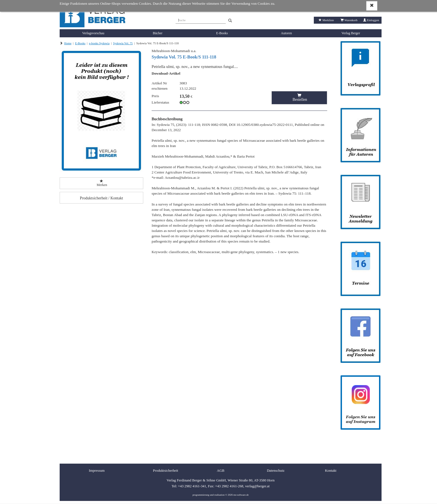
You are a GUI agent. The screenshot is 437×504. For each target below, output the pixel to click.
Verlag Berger (351, 33)
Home (68, 43)
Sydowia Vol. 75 (123, 43)
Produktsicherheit (166, 471)
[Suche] (201, 19)
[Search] (230, 21)
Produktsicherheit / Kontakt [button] (102, 198)
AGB (221, 471)
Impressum (97, 471)
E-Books (222, 33)
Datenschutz (275, 471)
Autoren (286, 33)
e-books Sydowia (99, 43)
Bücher (158, 33)
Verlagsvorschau (93, 33)
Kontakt (331, 471)
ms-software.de (241, 495)
